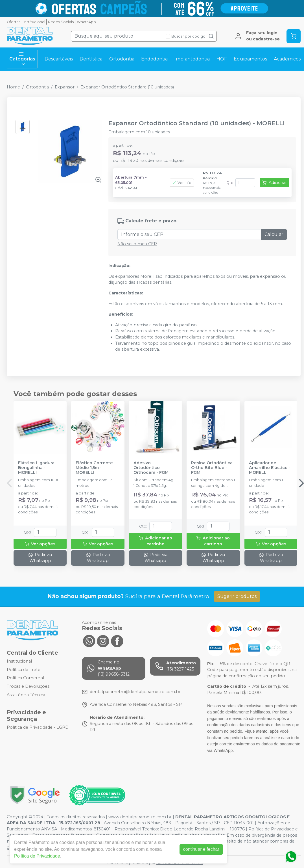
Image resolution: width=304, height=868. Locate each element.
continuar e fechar (201, 849)
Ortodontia (122, 59)
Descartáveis (59, 59)
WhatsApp (86, 22)
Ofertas (14, 22)
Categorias (22, 59)
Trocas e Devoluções (28, 686)
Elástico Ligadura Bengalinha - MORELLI (36, 468)
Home (13, 87)
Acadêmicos (287, 59)
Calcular (274, 234)
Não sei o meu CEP (137, 244)
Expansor (65, 87)
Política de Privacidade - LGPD (38, 727)
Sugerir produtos (237, 596)
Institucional (34, 22)
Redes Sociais (61, 22)
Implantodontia (192, 59)
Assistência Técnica (26, 695)
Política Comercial (25, 678)
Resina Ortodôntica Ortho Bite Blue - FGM (212, 468)
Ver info (182, 183)
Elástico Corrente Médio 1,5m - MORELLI (94, 468)
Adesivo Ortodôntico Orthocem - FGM (151, 468)
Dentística (91, 59)
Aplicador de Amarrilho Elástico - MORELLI (270, 468)
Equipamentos (250, 59)
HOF (222, 59)
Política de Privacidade (37, 856)
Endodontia (154, 59)
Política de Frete (24, 670)
